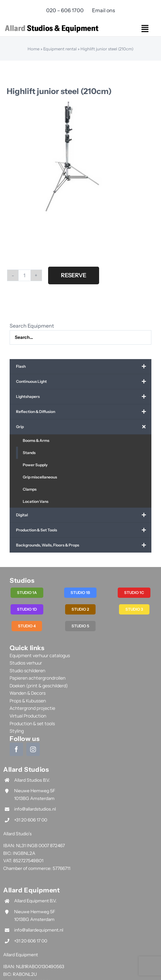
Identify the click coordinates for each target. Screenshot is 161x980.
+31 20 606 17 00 (31, 820)
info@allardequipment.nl (39, 930)
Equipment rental (60, 49)
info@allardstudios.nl (35, 809)
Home (34, 49)
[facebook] (16, 749)
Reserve (74, 275)
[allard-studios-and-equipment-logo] (52, 25)
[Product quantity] (24, 275)
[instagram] (33, 749)
